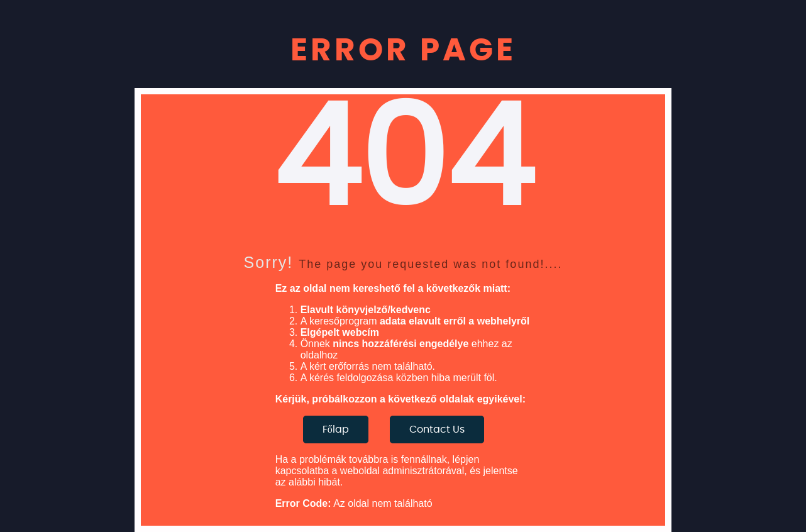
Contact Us (437, 429)
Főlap (336, 429)
